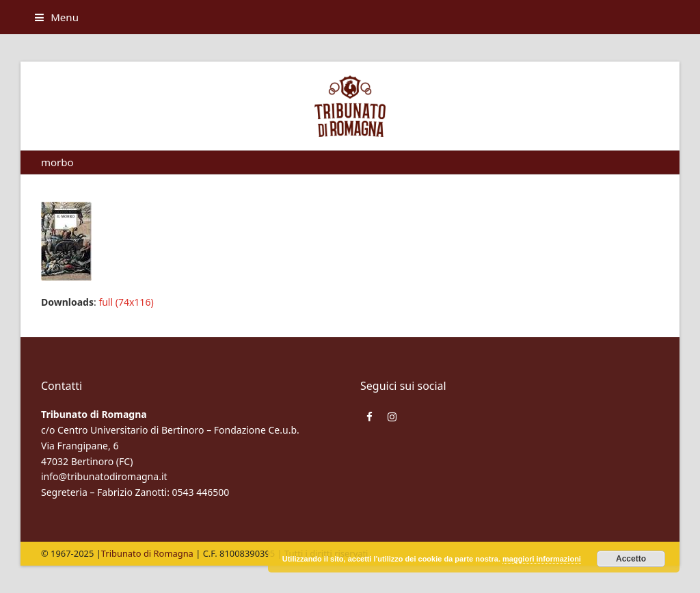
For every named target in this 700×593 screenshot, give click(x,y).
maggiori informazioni (542, 559)
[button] (57, 17)
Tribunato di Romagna (147, 553)
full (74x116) (126, 302)
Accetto (631, 559)
